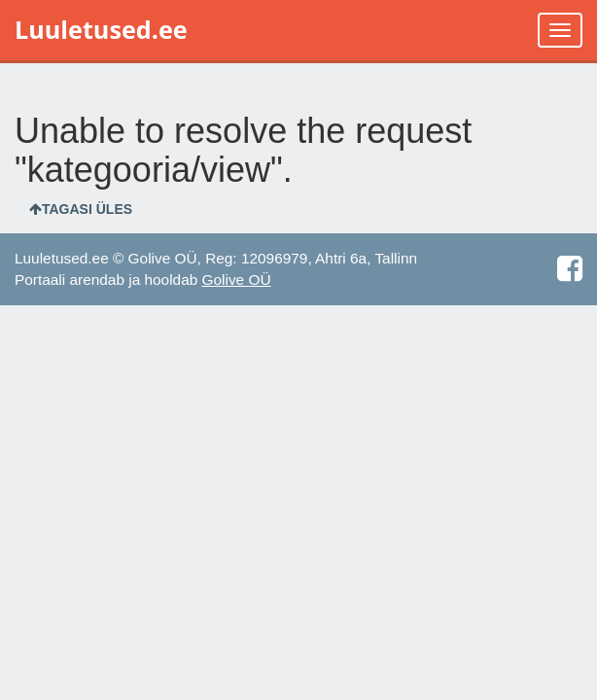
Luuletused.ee (101, 29)
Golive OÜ (237, 280)
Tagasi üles (81, 209)
